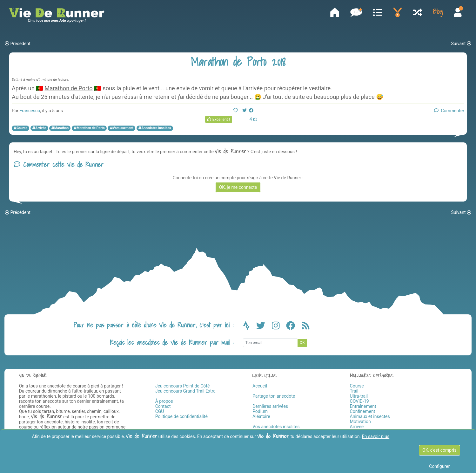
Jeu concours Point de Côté (183, 386)
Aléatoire (261, 416)
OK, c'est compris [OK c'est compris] (439, 450)
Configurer (439, 466)
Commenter (449, 111)
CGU (160, 411)
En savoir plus (376, 436)
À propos (164, 401)
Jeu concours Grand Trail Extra (185, 391)
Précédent (18, 44)
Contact (163, 406)
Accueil (260, 386)
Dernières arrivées (270, 406)
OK (302, 343)
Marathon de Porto (68, 88)
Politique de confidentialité (181, 416)
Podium (260, 411)
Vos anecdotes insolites (276, 427)
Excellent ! (219, 120)
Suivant (461, 44)
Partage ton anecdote (274, 396)
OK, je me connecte (238, 187)
